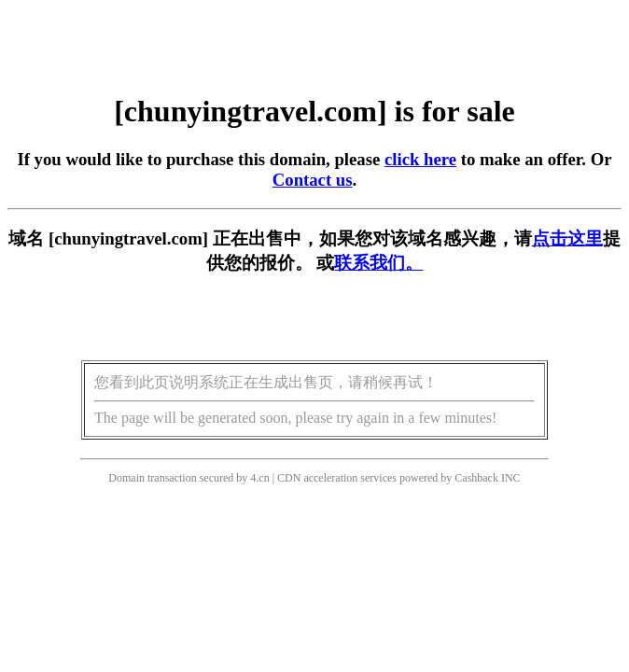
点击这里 (567, 238)
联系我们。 (378, 263)
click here (420, 159)
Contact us (313, 180)
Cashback (476, 478)
